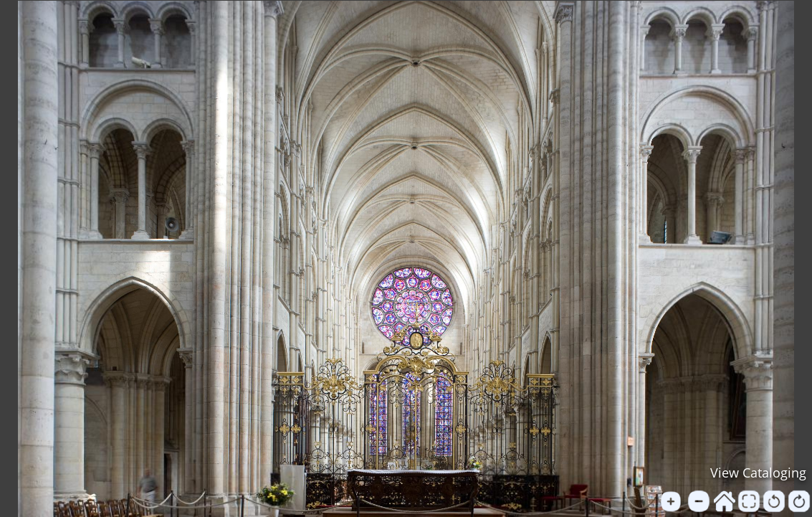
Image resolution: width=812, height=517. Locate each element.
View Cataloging (758, 473)
